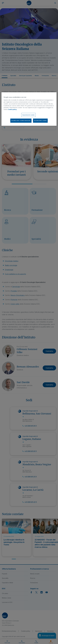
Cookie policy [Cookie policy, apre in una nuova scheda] (12, 109)
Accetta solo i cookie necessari (21, 121)
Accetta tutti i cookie (40, 121)
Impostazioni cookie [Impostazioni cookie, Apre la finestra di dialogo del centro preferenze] (28, 115)
